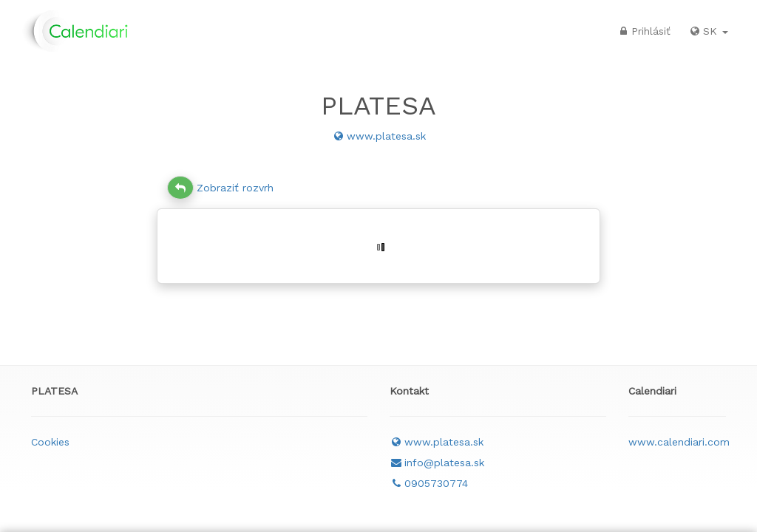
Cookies (50, 442)
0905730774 (429, 483)
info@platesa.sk (437, 463)
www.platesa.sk (379, 136)
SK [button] (708, 31)
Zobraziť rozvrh (220, 188)
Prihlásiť (644, 31)
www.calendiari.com (679, 442)
